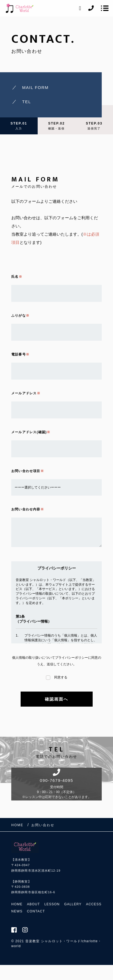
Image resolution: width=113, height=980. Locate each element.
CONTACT (36, 911)
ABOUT (33, 904)
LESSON (52, 904)
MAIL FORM (35, 87)
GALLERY (73, 904)
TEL (27, 102)
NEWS (17, 911)
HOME (17, 904)
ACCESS (94, 904)
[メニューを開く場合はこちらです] (105, 8)
